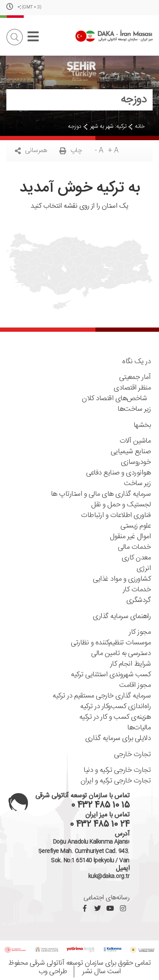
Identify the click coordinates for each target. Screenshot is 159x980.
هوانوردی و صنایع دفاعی (118, 473)
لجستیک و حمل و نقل (121, 505)
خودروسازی (136, 462)
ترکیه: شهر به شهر (108, 127)
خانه (139, 127)
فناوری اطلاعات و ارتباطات (116, 515)
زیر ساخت (137, 484)
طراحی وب (53, 972)
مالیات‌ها (139, 728)
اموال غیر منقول (130, 537)
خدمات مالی (134, 547)
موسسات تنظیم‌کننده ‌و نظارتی (111, 643)
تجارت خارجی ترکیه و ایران (116, 781)
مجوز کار (140, 632)
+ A (113, 151)
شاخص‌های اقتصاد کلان (116, 399)
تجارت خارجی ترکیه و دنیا (117, 770)
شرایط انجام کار (131, 664)
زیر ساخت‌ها (134, 409)
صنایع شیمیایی (131, 452)
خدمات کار (137, 590)
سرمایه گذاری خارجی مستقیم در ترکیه (102, 696)
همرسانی (31, 151)
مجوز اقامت (135, 685)
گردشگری (139, 600)
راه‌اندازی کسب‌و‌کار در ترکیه (115, 707)
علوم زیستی (135, 526)
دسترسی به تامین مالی (121, 654)
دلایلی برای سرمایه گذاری (118, 739)
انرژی (144, 569)
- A (99, 151)
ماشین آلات (135, 441)
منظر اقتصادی (132, 388)
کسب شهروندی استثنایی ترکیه (111, 675)
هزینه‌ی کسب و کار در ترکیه (115, 717)
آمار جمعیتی (135, 377)
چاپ (71, 151)
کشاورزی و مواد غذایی (122, 579)
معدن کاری (136, 558)
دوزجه (75, 127)
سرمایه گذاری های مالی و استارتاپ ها (101, 494)
